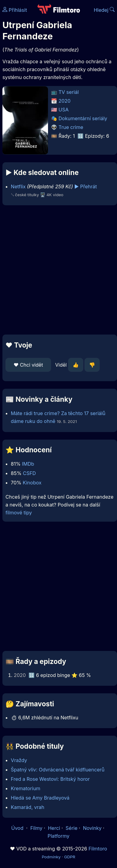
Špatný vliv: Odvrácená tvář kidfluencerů (58, 770)
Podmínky (51, 857)
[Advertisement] (57, 270)
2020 (65, 101)
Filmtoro (98, 849)
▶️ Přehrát (86, 186)
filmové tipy (19, 513)
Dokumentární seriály (83, 118)
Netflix (18, 186)
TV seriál (69, 92)
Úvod (18, 828)
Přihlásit (15, 10)
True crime (71, 127)
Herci (54, 828)
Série (72, 828)
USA (64, 110)
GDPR (70, 857)
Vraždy (19, 760)
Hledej (104, 10)
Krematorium (26, 788)
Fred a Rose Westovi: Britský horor (50, 779)
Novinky (92, 828)
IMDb (28, 464)
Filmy (36, 828)
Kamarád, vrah (28, 807)
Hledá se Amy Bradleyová (40, 798)
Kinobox (32, 483)
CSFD (29, 473)
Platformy (58, 836)
